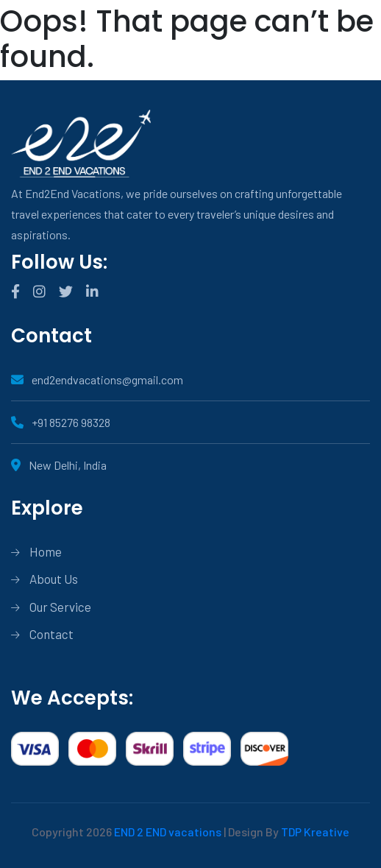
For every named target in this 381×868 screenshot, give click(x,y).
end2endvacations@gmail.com (97, 380)
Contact (51, 634)
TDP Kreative (315, 832)
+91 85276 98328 (61, 422)
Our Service (60, 607)
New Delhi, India (59, 465)
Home (46, 551)
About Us (54, 579)
